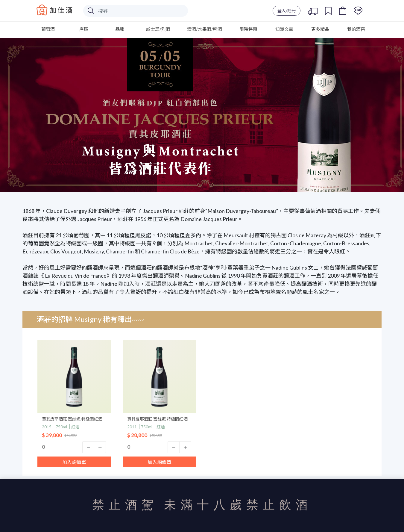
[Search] (136, 11)
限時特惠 (248, 29)
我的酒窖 (356, 29)
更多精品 (320, 29)
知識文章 (284, 29)
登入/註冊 (287, 11)
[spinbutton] (74, 447)
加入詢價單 (74, 462)
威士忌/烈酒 (158, 29)
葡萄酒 (48, 29)
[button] (88, 447)
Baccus (54, 10)
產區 (84, 29)
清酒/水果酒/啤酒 (205, 29)
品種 (120, 29)
